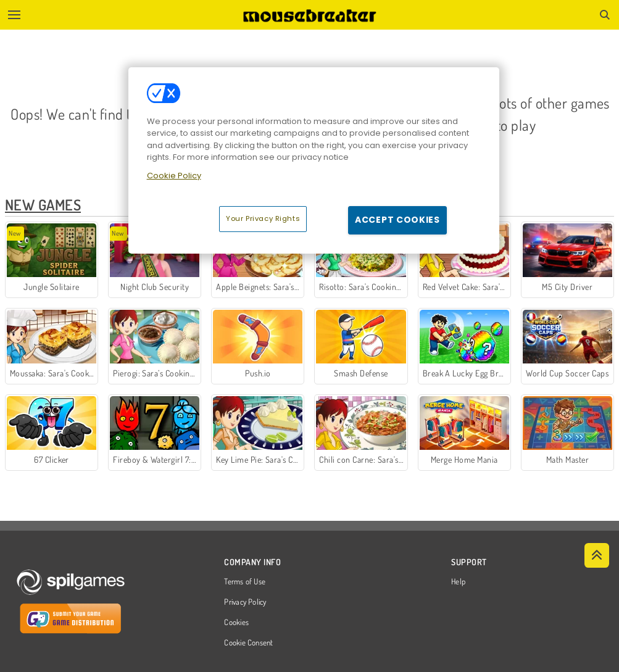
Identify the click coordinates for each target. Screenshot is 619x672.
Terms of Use (245, 582)
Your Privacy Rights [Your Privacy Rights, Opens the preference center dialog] (263, 218)
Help (458, 582)
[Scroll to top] (597, 555)
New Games (43, 205)
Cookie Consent (248, 643)
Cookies (236, 623)
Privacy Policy (245, 602)
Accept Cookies (397, 220)
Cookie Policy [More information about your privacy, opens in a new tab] (174, 176)
